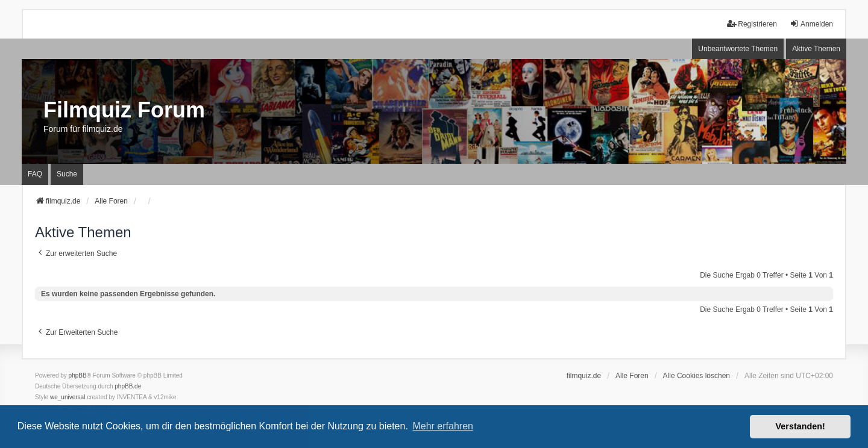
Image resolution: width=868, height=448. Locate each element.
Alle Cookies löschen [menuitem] (697, 376)
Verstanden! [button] (800, 426)
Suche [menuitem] (67, 174)
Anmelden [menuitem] (811, 24)
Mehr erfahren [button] (443, 426)
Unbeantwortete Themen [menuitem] (738, 49)
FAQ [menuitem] (35, 174)
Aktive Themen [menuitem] (816, 49)
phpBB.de (128, 386)
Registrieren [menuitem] (752, 24)
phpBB (78, 375)
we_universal (68, 397)
